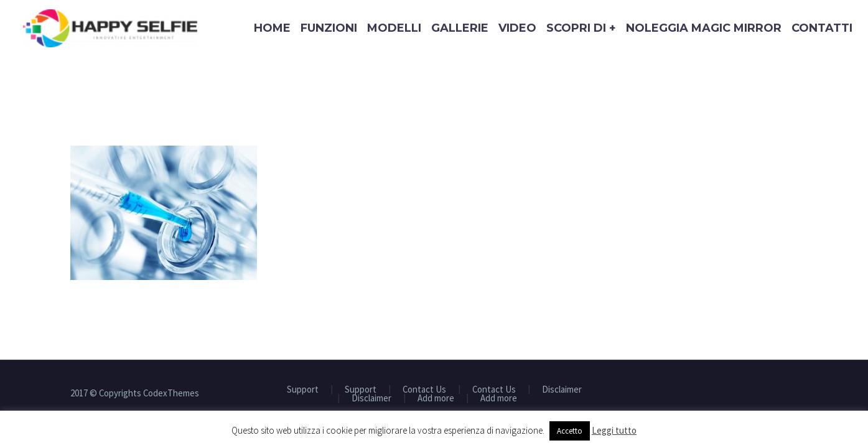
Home (272, 28)
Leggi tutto (614, 430)
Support (303, 390)
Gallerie (460, 28)
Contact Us (424, 390)
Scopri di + (581, 28)
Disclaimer (562, 390)
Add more (436, 399)
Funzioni (329, 28)
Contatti (822, 28)
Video (517, 28)
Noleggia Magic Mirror (704, 28)
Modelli (394, 28)
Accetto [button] (570, 431)
